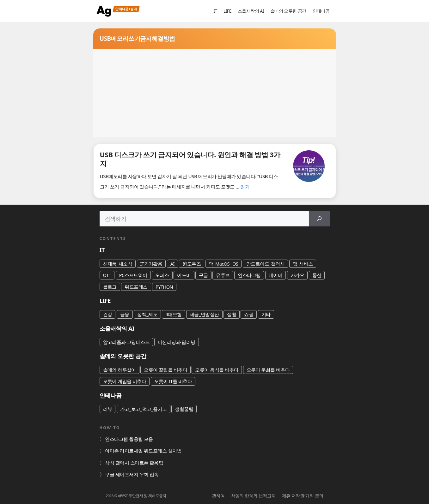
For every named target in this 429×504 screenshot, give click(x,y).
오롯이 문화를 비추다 (268, 370)
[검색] (319, 219)
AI (172, 264)
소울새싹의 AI (251, 11)
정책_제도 (147, 314)
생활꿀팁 (184, 409)
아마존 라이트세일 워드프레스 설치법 (143, 451)
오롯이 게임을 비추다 (125, 381)
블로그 (110, 287)
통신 (317, 275)
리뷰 (108, 409)
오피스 (162, 275)
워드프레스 (136, 287)
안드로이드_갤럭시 (266, 264)
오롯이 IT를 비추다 (173, 381)
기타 (266, 314)
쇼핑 (249, 314)
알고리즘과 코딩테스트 (126, 342)
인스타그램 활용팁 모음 (129, 439)
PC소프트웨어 (133, 275)
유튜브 (223, 275)
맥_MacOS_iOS (224, 264)
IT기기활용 (151, 264)
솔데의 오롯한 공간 (288, 11)
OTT (107, 275)
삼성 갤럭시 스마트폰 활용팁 (134, 463)
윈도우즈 (192, 264)
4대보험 (173, 314)
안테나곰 (321, 11)
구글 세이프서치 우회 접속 (132, 474)
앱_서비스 (303, 264)
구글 (203, 275)
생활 (232, 314)
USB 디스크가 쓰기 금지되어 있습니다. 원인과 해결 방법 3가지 (190, 159)
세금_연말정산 (204, 314)
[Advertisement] (215, 93)
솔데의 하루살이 (120, 370)
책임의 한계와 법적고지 (253, 496)
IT (215, 11)
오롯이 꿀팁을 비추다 (165, 370)
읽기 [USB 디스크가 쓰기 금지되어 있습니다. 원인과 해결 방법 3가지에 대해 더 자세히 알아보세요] (245, 187)
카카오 (297, 275)
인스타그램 (249, 275)
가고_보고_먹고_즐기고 (144, 409)
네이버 (276, 275)
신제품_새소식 (118, 264)
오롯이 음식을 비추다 (217, 370)
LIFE (227, 11)
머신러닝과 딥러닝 (177, 342)
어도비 (184, 275)
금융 (125, 314)
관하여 (218, 496)
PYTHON (164, 287)
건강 (108, 314)
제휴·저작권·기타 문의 (303, 496)
